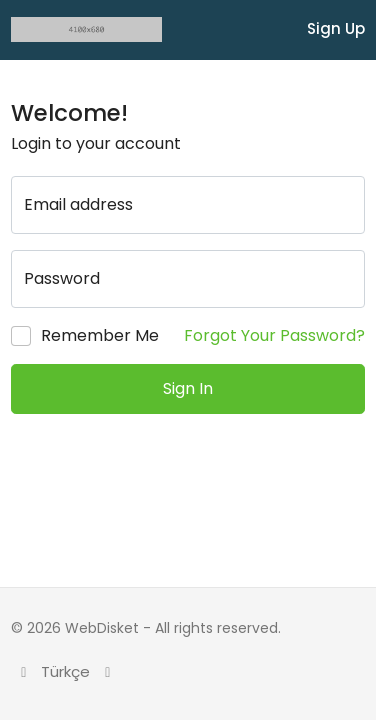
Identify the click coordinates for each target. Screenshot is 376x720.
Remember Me (100, 335)
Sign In (188, 388)
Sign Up (336, 28)
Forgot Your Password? (274, 335)
